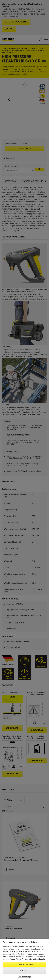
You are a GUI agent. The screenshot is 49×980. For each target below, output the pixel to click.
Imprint (42, 959)
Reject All (24, 971)
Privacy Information (30, 959)
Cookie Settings (24, 977)
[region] (24, 959)
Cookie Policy (15, 959)
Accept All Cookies (24, 965)
